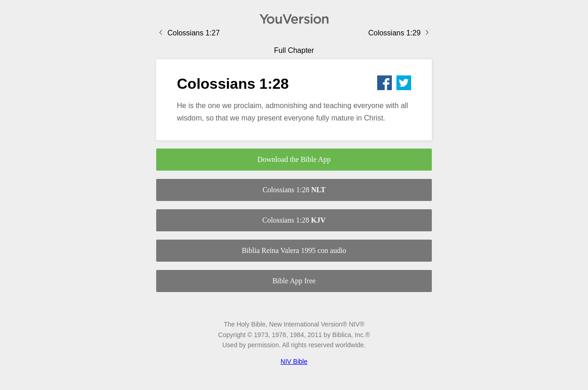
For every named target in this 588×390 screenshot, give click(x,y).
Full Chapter (294, 50)
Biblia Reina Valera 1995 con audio (294, 250)
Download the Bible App (294, 159)
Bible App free (294, 281)
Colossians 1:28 (294, 190)
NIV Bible (294, 361)
